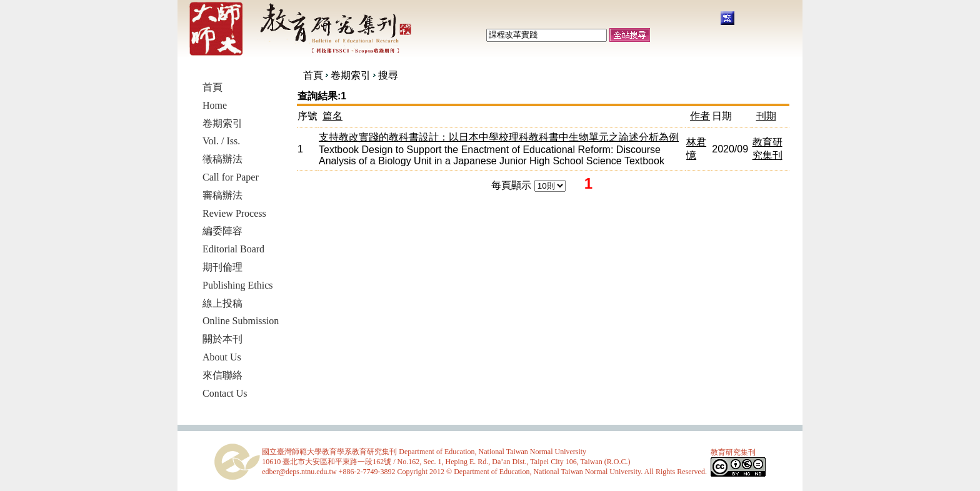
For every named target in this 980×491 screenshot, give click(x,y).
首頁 (313, 75)
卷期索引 (351, 75)
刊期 (766, 116)
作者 (700, 116)
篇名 (332, 116)
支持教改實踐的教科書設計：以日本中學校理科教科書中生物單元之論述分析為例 (499, 137)
